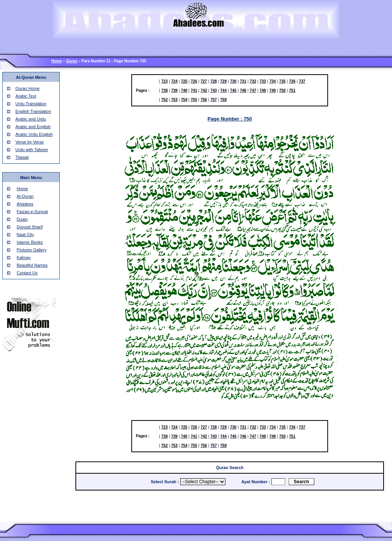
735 (282, 81)
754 (184, 100)
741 (194, 90)
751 (292, 90)
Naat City (25, 235)
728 (214, 81)
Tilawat (22, 157)
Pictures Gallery (32, 250)
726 (194, 81)
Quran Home (27, 88)
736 (292, 81)
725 (184, 81)
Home (57, 61)
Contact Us (27, 273)
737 (302, 81)
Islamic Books (30, 242)
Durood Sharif (30, 227)
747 (253, 90)
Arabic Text (26, 96)
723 (164, 81)
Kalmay (24, 257)
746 (243, 90)
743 (214, 90)
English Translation (33, 111)
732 (253, 81)
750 (282, 90)
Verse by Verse (29, 142)
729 (223, 81)
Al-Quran (25, 196)
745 (233, 90)
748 (263, 90)
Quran (72, 61)
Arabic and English (33, 127)
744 (223, 90)
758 (223, 100)
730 (233, 81)
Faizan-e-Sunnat (32, 212)
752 (164, 100)
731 (243, 81)
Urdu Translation (31, 104)
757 (214, 100)
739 (174, 90)
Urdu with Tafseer (32, 150)
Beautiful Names (32, 265)
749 (273, 90)
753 (174, 100)
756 (204, 100)
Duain (22, 219)
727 (204, 81)
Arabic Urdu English (34, 134)
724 (174, 81)
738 (164, 90)
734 (273, 81)
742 (204, 90)
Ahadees (25, 204)
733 (263, 81)
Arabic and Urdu (31, 119)
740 (184, 90)
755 (194, 100)
